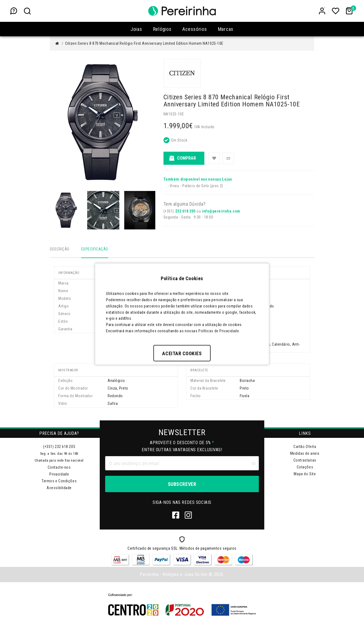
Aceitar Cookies (182, 353)
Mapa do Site (305, 474)
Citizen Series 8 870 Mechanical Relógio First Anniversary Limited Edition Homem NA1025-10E (144, 43)
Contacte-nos (59, 468)
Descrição (60, 249)
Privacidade (59, 475)
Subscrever (182, 485)
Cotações (305, 468)
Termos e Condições (59, 482)
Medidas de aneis (305, 454)
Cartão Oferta (305, 447)
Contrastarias (305, 461)
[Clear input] (253, 464)
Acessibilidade (59, 488)
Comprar (183, 158)
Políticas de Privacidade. (219, 331)
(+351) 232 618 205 (59, 447)
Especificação (95, 249)
